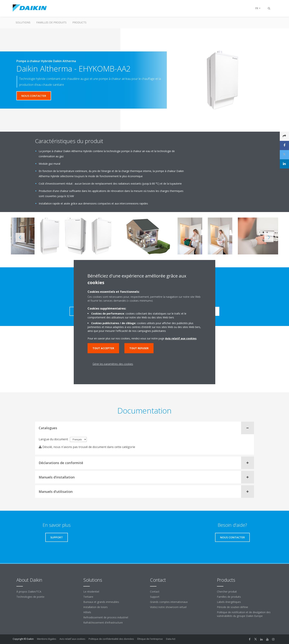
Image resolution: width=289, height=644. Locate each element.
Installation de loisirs (95, 607)
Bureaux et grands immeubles (101, 602)
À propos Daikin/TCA (29, 592)
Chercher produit (227, 592)
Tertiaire (88, 597)
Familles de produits (51, 22)
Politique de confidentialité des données (111, 639)
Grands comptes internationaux (169, 602)
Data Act (171, 639)
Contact (155, 592)
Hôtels (87, 612)
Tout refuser (139, 348)
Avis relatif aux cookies (72, 639)
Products (79, 22)
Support (155, 597)
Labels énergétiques (229, 602)
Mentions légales (47, 639)
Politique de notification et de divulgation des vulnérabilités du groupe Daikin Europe (244, 614)
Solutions (23, 22)
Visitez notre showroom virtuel (168, 607)
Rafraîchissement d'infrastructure (103, 623)
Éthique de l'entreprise (150, 639)
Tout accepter (103, 348)
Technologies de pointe (30, 597)
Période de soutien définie (233, 607)
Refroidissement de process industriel (106, 617)
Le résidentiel (91, 592)
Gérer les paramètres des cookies (113, 364)
